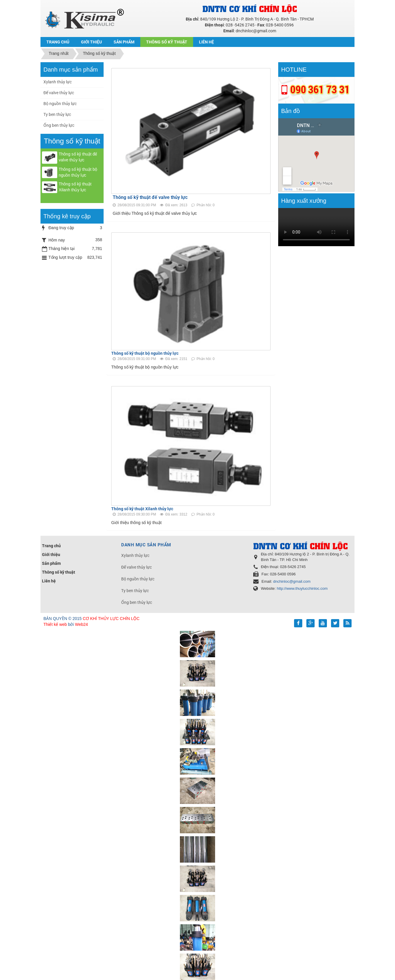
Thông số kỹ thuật (59, 572)
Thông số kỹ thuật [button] (167, 42)
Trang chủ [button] (58, 42)
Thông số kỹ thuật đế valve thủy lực (150, 197)
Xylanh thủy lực (58, 82)
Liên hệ (49, 581)
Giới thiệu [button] (91, 42)
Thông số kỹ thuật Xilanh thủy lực (142, 509)
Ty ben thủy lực (57, 114)
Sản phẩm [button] (124, 42)
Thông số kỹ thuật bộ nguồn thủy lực (145, 353)
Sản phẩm (51, 563)
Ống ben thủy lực (59, 125)
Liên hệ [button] (206, 42)
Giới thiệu (51, 555)
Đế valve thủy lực (59, 93)
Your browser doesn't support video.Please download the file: (316, 227)
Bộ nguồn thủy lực (60, 104)
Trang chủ (51, 546)
